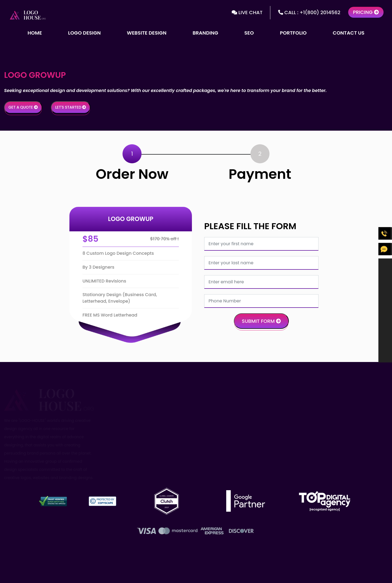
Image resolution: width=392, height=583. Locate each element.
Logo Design (84, 33)
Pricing (366, 12)
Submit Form (261, 321)
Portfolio (293, 33)
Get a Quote (23, 107)
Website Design (147, 33)
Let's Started (71, 107)
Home (35, 33)
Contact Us (348, 33)
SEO (249, 33)
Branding (205, 33)
